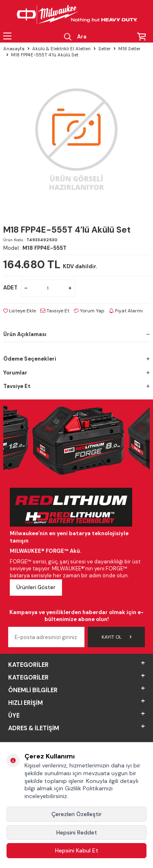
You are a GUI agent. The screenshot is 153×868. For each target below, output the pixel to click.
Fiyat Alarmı (126, 311)
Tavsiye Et (55, 311)
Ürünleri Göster (36, 587)
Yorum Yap (89, 311)
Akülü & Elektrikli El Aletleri (61, 49)
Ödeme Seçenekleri (76, 359)
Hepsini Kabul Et (77, 850)
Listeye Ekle (20, 311)
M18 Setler (129, 49)
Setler (104, 49)
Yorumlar (76, 373)
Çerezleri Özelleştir (76, 814)
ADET (10, 288)
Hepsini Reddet (77, 832)
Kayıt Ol (116, 637)
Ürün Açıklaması (76, 334)
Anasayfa (14, 49)
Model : (35, 248)
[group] (76, 138)
